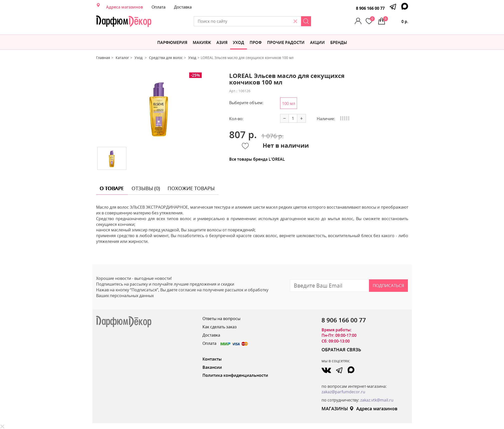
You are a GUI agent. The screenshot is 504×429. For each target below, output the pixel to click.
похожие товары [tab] (191, 188)
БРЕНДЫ (339, 42)
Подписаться (388, 285)
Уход (239, 42)
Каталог (122, 58)
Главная (103, 58)
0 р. (396, 20)
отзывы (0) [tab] (146, 188)
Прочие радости (286, 42)
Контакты (212, 359)
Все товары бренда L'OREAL (257, 159)
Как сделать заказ (220, 327)
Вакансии (212, 367)
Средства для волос (166, 58)
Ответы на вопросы (221, 319)
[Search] (306, 21)
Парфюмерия (172, 42)
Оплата (159, 7)
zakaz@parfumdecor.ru (343, 392)
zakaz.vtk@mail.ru (377, 400)
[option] (159, 108)
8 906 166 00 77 (370, 8)
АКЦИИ (317, 42)
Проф (256, 42)
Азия (222, 42)
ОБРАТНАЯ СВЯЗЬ (341, 350)
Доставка (183, 7)
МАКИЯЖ (202, 42)
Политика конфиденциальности (235, 375)
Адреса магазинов (125, 7)
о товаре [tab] (112, 188)
